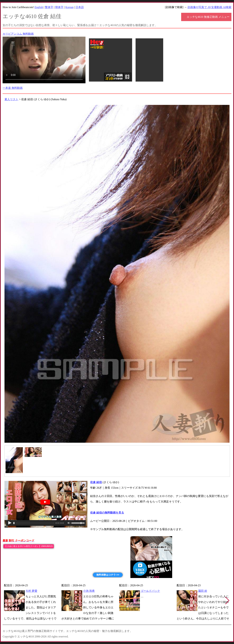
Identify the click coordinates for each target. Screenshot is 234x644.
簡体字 (59, 7)
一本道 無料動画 (13, 88)
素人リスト (11, 99)
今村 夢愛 (31, 591)
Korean (70, 7)
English (39, 7)
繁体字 (49, 7)
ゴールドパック (150, 591)
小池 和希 (89, 591)
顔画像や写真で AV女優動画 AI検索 (209, 7)
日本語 (80, 7)
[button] (227, 601)
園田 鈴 (203, 591)
